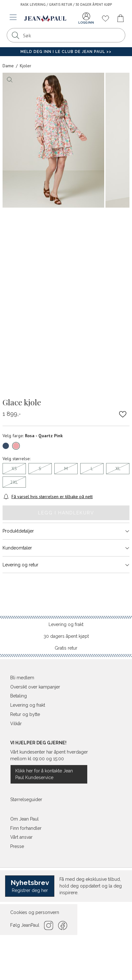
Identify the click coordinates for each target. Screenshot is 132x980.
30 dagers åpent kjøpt (66, 636)
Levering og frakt (66, 624)
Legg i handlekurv (66, 513)
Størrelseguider (26, 799)
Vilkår (16, 724)
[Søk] (16, 35)
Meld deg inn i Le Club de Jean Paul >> (66, 52)
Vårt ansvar (21, 837)
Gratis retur (66, 648)
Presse (17, 846)
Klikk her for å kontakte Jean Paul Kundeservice (44, 774)
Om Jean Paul (24, 819)
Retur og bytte (25, 714)
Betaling (19, 696)
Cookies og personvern (35, 912)
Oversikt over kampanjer (35, 687)
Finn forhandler (26, 828)
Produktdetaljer (66, 531)
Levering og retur (66, 565)
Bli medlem (22, 678)
